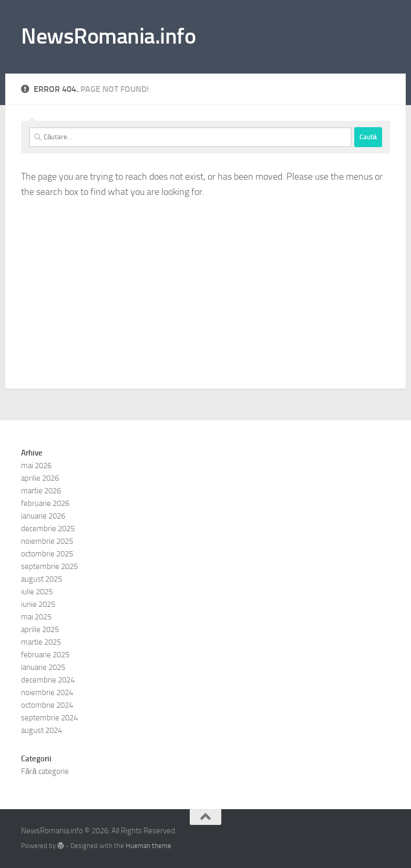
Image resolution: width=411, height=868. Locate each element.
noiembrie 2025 (47, 541)
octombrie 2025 (47, 554)
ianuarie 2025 (43, 667)
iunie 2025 (38, 604)
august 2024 (42, 730)
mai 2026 (36, 466)
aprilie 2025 (40, 629)
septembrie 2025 (49, 566)
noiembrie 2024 (47, 693)
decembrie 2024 (48, 680)
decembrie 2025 (48, 529)
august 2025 (42, 579)
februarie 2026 (45, 503)
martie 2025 (41, 642)
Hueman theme (148, 846)
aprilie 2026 (40, 478)
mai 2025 (36, 617)
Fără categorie (45, 771)
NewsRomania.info (108, 36)
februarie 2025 (45, 655)
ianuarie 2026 (43, 516)
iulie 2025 (37, 592)
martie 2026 (41, 491)
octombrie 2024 (47, 705)
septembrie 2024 (49, 718)
